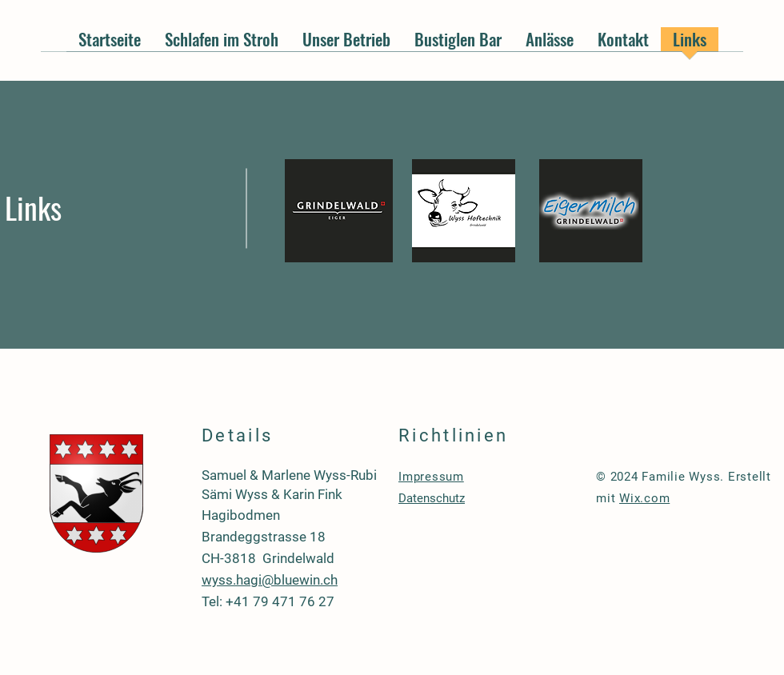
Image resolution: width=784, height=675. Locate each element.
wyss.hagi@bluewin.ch (270, 580)
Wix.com (644, 498)
